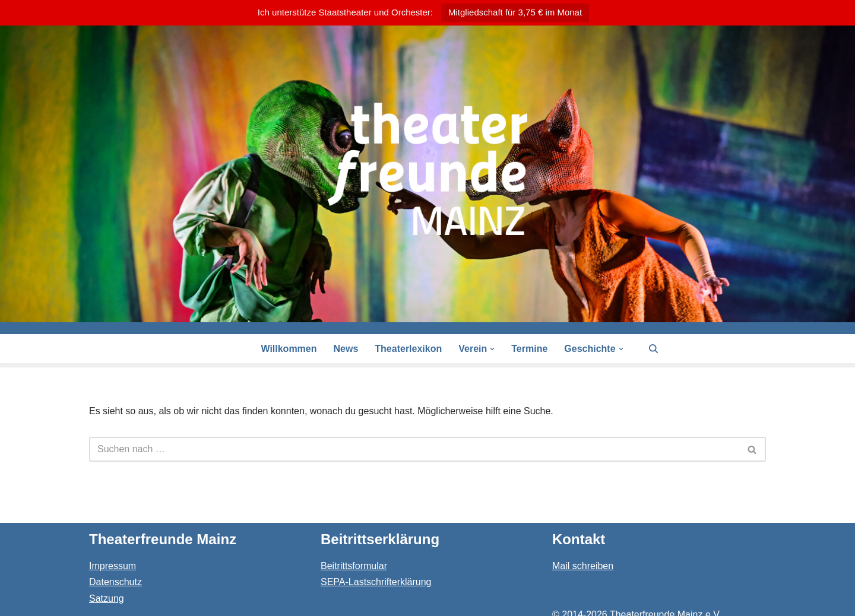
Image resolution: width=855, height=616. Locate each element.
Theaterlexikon (408, 349)
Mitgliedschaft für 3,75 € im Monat (515, 12)
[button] (492, 349)
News (346, 349)
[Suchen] (653, 349)
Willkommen (289, 349)
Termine (529, 349)
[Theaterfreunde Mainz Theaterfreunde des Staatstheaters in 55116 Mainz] (427, 169)
